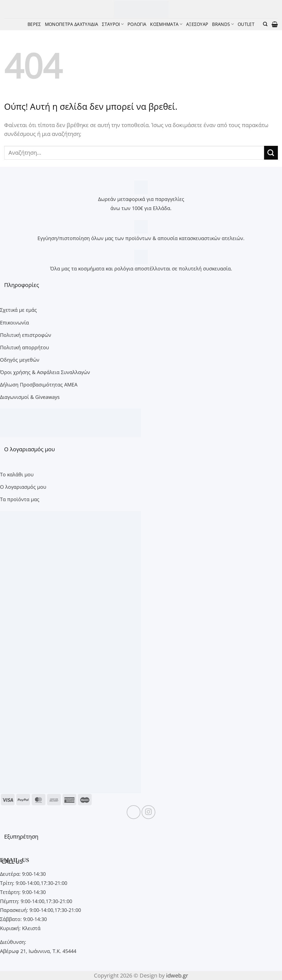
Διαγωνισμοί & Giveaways (30, 397)
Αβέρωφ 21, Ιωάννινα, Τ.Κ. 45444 (38, 951)
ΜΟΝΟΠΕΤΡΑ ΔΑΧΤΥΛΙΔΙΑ (72, 24)
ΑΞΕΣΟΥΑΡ (197, 24)
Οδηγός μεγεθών (20, 360)
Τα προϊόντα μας (20, 499)
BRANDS (223, 24)
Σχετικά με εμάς (18, 310)
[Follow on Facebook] (134, 812)
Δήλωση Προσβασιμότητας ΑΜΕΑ (39, 384)
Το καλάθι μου (17, 474)
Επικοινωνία (14, 322)
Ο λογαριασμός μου (23, 487)
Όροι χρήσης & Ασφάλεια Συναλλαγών (45, 372)
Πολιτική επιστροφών (26, 335)
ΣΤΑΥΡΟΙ (113, 24)
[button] (265, 24)
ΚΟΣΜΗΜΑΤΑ (166, 24)
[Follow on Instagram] (148, 812)
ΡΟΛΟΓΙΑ (137, 24)
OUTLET (246, 24)
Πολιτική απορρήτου (25, 347)
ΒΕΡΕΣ (34, 24)
